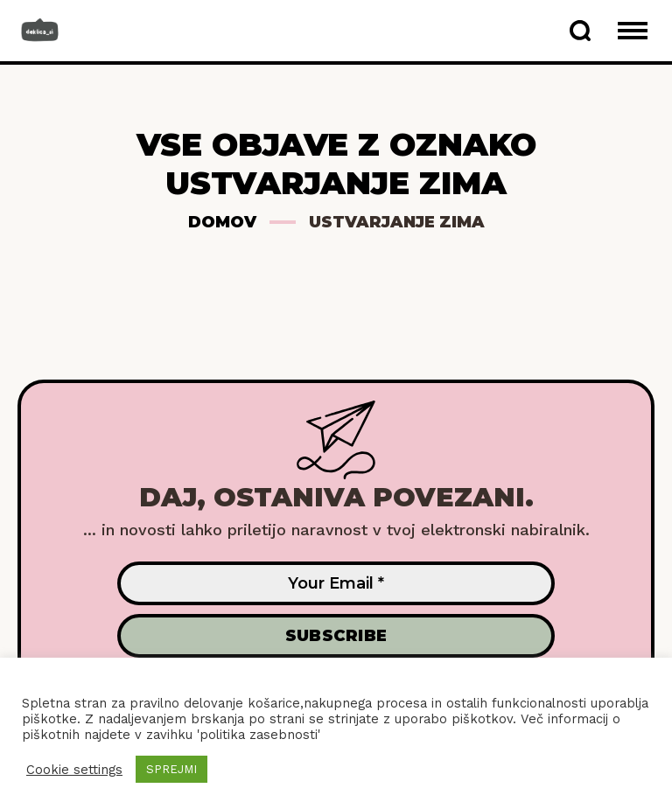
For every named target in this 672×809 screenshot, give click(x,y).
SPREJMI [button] (171, 769)
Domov (222, 222)
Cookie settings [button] (74, 770)
